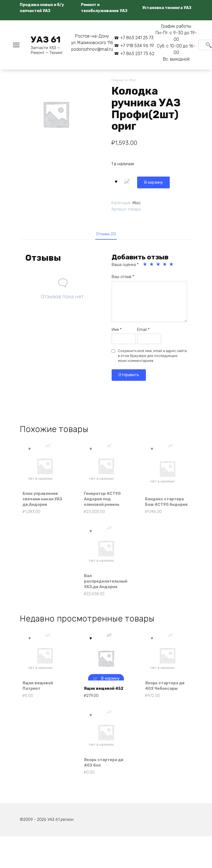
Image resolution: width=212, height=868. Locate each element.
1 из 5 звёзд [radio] (145, 266)
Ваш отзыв (123, 278)
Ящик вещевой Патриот (41, 712)
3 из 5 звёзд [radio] (159, 266)
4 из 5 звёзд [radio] (165, 266)
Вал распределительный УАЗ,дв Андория (106, 596)
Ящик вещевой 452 (102, 712)
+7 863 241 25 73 (137, 38)
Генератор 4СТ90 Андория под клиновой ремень (105, 507)
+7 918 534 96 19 (137, 46)
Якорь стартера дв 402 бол (103, 791)
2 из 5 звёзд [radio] (152, 266)
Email (143, 331)
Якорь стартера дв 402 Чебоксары (164, 709)
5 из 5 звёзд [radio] (172, 266)
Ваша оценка (125, 266)
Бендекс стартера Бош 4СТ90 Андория (164, 507)
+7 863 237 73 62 (137, 54)
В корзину (129, 181)
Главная (118, 80)
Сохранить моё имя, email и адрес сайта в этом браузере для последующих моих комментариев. (152, 357)
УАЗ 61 (46, 39)
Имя (117, 331)
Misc (134, 80)
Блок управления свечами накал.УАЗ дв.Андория (44, 504)
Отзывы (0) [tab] (106, 234)
